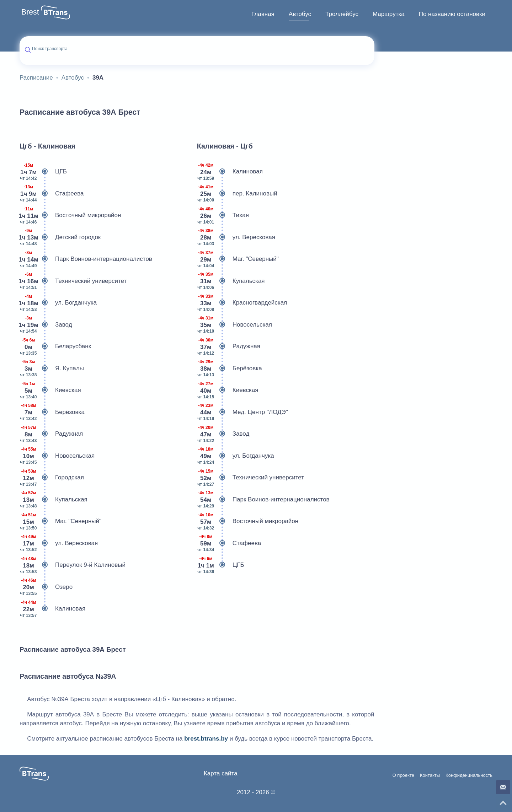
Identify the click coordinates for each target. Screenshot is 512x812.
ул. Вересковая (59, 543)
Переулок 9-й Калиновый (73, 565)
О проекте (403, 775)
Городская (52, 478)
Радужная (51, 434)
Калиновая (52, 609)
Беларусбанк (55, 346)
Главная (263, 14)
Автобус (300, 14)
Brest (30, 12)
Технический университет (73, 281)
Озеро (46, 587)
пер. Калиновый (237, 194)
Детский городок (60, 237)
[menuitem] (263, 14)
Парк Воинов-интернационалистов (86, 259)
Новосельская (57, 456)
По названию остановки (452, 14)
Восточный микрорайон (70, 215)
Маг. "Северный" (60, 521)
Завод (46, 325)
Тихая (223, 215)
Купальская (54, 500)
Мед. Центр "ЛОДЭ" (242, 412)
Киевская (50, 390)
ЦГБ (43, 172)
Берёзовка (52, 412)
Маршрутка (389, 14)
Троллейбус (342, 14)
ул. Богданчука (58, 303)
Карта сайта (221, 773)
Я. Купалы (52, 369)
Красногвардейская (242, 303)
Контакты (430, 775)
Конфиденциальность (469, 775)
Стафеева (52, 194)
